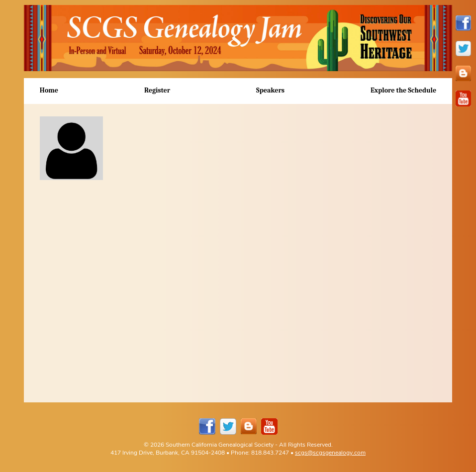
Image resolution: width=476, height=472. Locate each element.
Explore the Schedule (403, 90)
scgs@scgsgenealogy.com (330, 452)
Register (157, 90)
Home (49, 90)
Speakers (270, 90)
